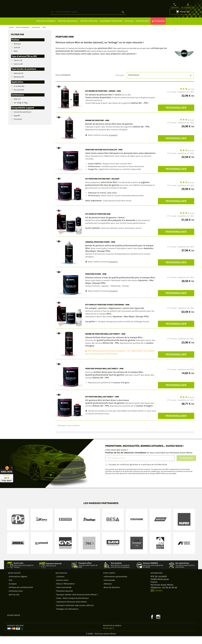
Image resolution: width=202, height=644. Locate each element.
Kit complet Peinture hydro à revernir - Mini (107, 313)
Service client (62, 588)
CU (113, 636)
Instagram (158, 625)
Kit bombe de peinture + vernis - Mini (103, 99)
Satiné (17, 55)
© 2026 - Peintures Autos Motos (101, 642)
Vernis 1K (18, 68)
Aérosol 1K (19, 81)
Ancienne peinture (23, 120)
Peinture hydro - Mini (96, 282)
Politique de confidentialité (21, 595)
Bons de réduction (112, 595)
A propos (13, 592)
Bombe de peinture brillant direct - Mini (105, 342)
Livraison (60, 584)
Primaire (18, 127)
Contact (175, 6)
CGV (10, 588)
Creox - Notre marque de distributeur (72, 606)
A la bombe (19, 94)
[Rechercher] (98, 20)
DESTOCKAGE (158, 29)
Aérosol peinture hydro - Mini (100, 250)
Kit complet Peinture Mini (98, 222)
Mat (16, 59)
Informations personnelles (115, 584)
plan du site (14, 602)
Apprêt (17, 123)
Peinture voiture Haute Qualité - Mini (104, 158)
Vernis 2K (18, 72)
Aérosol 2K (19, 85)
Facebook (152, 625)
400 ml (17, 107)
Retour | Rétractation (65, 592)
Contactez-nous (16, 599)
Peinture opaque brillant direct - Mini (104, 376)
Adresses (108, 592)
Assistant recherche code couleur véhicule (75, 613)
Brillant (17, 52)
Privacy (106, 636)
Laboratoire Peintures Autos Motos (71, 610)
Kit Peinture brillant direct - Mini (102, 405)
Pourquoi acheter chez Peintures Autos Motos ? (77, 602)
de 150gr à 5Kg (21, 110)
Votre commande (64, 595)
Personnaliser (176, 116)
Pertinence (160, 83)
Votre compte (109, 581)
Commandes (109, 588)
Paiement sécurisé (64, 599)
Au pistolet (19, 98)
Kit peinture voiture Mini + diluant (102, 187)
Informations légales (18, 584)
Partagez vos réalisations (67, 617)
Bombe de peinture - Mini (97, 128)
